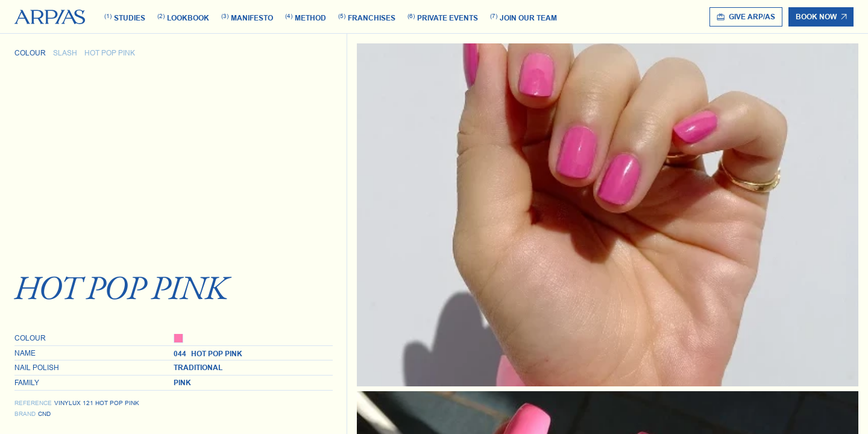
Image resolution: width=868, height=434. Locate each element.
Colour (30, 53)
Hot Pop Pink (110, 53)
